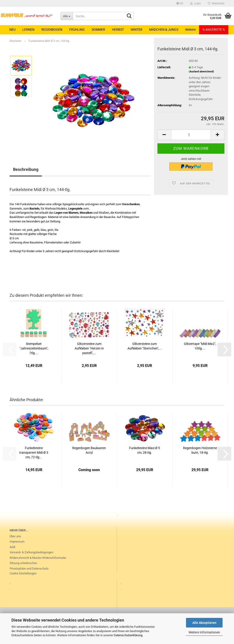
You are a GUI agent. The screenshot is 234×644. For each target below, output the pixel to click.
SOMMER (98, 30)
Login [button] (195, 3)
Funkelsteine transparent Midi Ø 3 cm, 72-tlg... (34, 453)
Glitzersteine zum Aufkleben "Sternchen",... (145, 346)
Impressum (17, 542)
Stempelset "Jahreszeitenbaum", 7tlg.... (34, 348)
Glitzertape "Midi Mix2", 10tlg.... (200, 346)
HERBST (118, 30)
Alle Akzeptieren (204, 623)
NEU (12, 30)
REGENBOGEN (52, 30)
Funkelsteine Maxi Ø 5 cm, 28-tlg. (145, 450)
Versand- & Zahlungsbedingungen (31, 552)
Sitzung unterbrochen (23, 563)
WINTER (137, 30)
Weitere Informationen (204, 632)
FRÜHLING (77, 30)
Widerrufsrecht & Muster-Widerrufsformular (38, 558)
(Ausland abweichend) (201, 72)
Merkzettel (216, 3)
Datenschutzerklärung (128, 635)
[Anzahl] (191, 135)
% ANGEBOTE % (214, 30)
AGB (12, 547)
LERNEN (28, 30)
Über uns (15, 536)
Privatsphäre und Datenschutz (29, 569)
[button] (180, 3)
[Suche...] (67, 16)
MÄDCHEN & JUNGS (164, 30)
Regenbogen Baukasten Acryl (89, 450)
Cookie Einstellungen (23, 573)
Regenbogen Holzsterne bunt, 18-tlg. (200, 450)
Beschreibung (26, 169)
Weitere (190, 30)
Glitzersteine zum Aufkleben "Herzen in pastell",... (89, 348)
